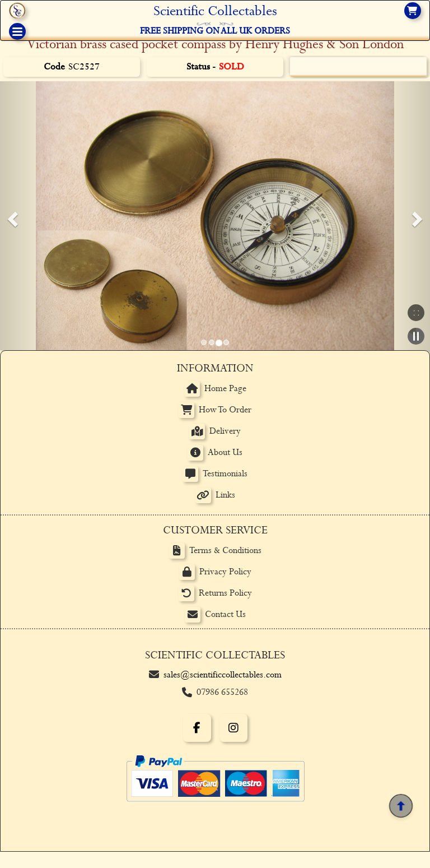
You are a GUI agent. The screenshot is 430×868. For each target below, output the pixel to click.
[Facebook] (197, 728)
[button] (11, 216)
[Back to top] (401, 806)
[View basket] (413, 11)
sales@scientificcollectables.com (223, 675)
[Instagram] (233, 728)
